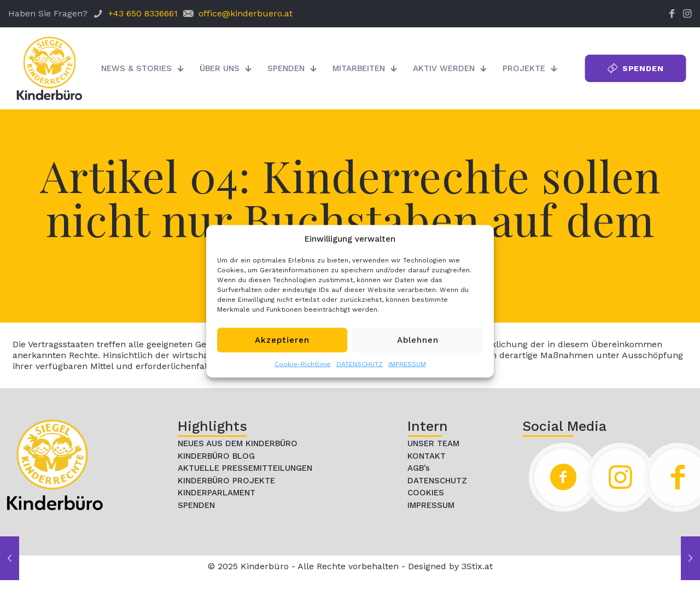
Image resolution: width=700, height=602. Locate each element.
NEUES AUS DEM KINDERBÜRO (238, 443)
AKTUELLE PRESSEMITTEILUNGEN (245, 468)
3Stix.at (477, 566)
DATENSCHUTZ (360, 364)
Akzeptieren (282, 340)
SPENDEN (196, 505)
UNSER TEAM (433, 443)
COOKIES (426, 493)
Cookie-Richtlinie (303, 364)
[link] (55, 465)
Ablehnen (418, 340)
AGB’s (419, 468)
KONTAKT (427, 456)
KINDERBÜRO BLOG (216, 456)
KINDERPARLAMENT (217, 493)
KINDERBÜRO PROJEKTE (226, 481)
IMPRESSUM (407, 364)
